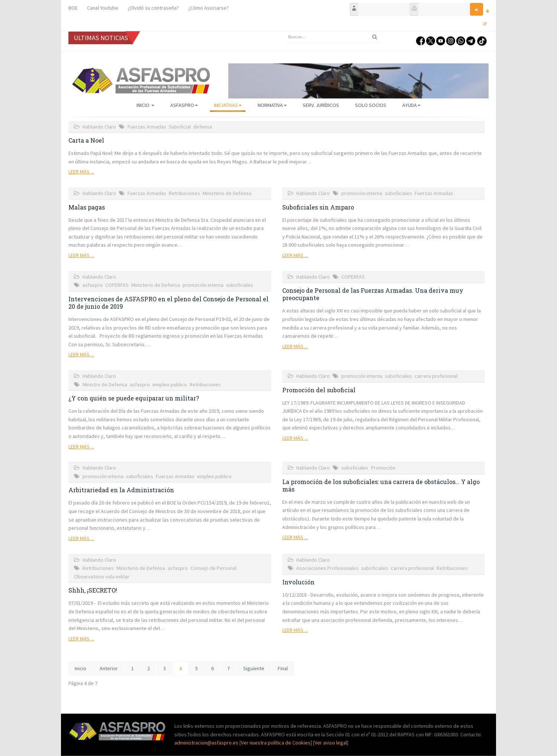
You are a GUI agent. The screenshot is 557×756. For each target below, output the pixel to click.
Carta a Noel (86, 140)
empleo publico (170, 385)
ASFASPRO (184, 105)
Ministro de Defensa (105, 385)
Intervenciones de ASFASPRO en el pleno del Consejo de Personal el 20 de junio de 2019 (168, 303)
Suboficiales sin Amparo (318, 207)
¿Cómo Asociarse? (208, 8)
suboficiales (398, 193)
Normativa (272, 105)
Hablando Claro (99, 127)
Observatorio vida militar (102, 577)
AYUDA (411, 105)
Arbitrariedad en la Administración (121, 490)
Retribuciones (184, 193)
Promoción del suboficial (319, 390)
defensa (203, 127)
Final (283, 668)
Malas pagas (87, 207)
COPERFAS (117, 285)
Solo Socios (371, 105)
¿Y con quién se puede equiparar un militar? (134, 398)
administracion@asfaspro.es (207, 743)
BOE (73, 8)
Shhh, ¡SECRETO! (93, 590)
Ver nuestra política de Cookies (276, 743)
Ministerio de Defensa (227, 193)
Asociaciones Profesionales (327, 568)
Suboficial (180, 127)
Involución (298, 582)
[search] (332, 37)
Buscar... (284, 31)
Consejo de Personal (213, 568)
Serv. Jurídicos (321, 105)
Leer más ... (81, 172)
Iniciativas (228, 105)
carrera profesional (436, 376)
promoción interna (362, 193)
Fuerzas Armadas (147, 127)
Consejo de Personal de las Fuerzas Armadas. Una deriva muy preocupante (373, 294)
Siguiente (254, 668)
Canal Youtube (103, 8)
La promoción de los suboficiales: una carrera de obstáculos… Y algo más (381, 485)
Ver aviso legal (331, 743)
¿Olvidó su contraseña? (153, 8)
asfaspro (93, 285)
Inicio (145, 105)
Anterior (109, 668)
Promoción (383, 468)
